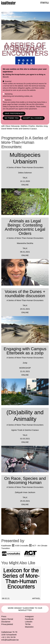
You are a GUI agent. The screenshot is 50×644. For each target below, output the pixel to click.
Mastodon (29, 627)
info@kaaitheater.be (10, 640)
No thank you (12, 118)
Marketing (9, 94)
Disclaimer (6, 622)
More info (6, 77)
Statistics (8, 100)
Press (4, 616)
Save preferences (14, 113)
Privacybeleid (7, 624)
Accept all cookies (33, 118)
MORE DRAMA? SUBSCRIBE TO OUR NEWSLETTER (25, 609)
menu (44, 2)
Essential (8, 81)
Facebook (29, 619)
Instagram (29, 616)
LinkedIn (29, 622)
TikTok (28, 624)
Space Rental (7, 619)
